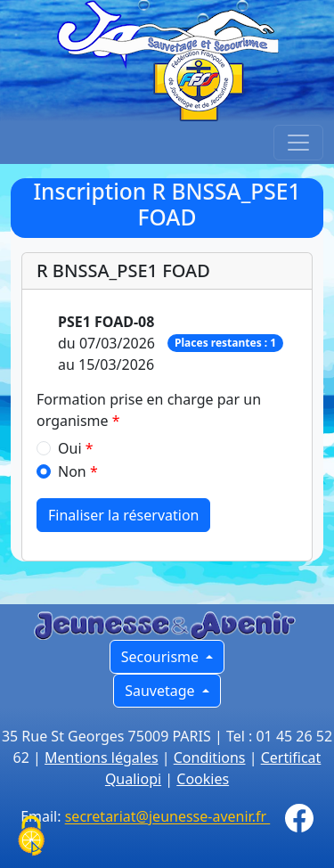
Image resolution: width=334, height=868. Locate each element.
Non (72, 471)
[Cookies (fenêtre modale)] (31, 837)
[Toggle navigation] (298, 143)
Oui (70, 448)
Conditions (210, 757)
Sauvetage (162, 691)
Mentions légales (102, 757)
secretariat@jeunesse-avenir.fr (168, 817)
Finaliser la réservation (123, 515)
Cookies (203, 779)
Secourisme (162, 657)
